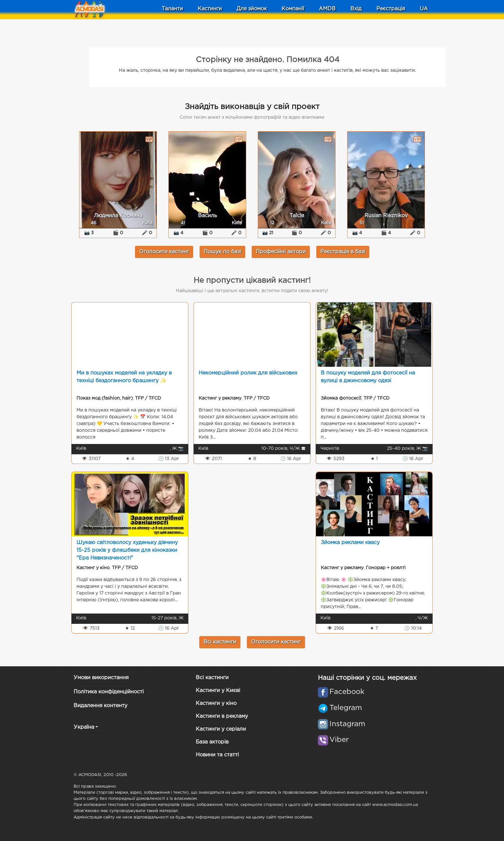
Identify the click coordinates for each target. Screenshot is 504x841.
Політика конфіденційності (109, 692)
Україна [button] (84, 727)
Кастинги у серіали (221, 729)
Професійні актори (281, 252)
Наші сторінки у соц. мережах (367, 678)
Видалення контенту (100, 706)
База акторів (212, 742)
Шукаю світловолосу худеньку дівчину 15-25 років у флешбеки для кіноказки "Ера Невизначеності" (127, 550)
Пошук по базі (222, 252)
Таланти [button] (172, 9)
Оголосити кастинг (164, 252)
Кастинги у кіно (216, 703)
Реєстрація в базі (343, 252)
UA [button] (424, 9)
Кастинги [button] (210, 9)
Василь (207, 216)
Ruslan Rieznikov (386, 216)
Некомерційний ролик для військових (248, 373)
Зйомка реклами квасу (350, 543)
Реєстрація (391, 9)
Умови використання (101, 678)
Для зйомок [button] (252, 9)
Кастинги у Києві (218, 691)
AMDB (327, 9)
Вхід (356, 9)
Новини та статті (217, 755)
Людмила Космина (118, 216)
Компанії (293, 9)
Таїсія (297, 216)
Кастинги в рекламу (222, 716)
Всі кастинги (220, 642)
